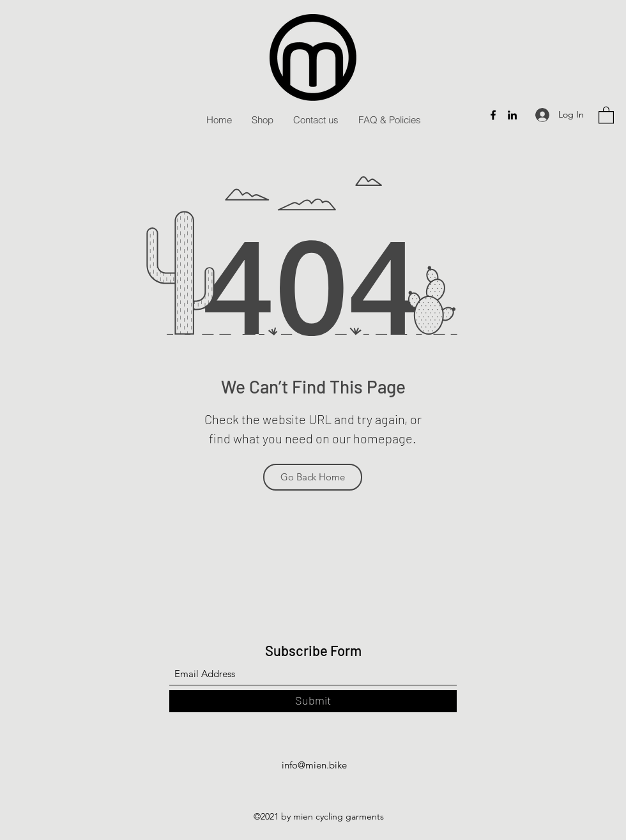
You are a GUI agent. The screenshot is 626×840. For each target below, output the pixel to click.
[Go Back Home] (313, 477)
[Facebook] (493, 115)
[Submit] (313, 701)
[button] (606, 115)
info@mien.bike (314, 765)
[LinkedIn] (512, 115)
